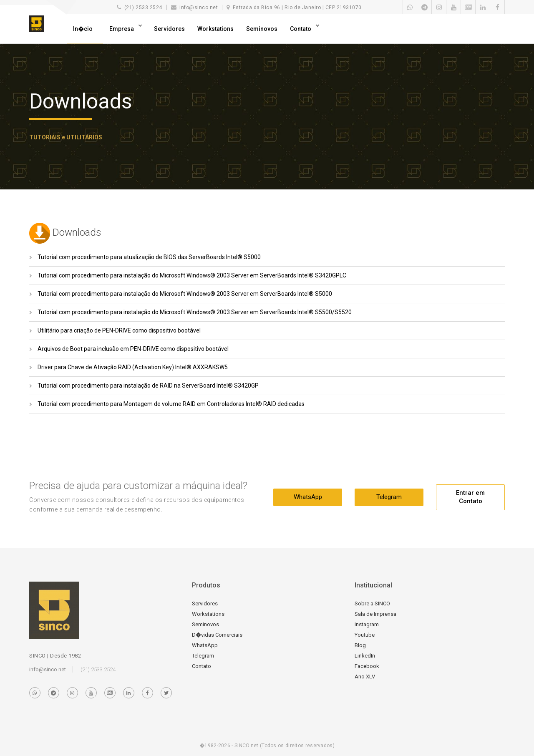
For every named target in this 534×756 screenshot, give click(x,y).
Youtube (365, 635)
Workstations (215, 29)
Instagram (367, 624)
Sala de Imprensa (375, 614)
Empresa (122, 29)
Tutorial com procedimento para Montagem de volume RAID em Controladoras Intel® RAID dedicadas (171, 404)
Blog (360, 645)
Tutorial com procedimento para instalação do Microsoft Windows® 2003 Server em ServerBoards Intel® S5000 (185, 294)
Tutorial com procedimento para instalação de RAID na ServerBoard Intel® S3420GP (148, 386)
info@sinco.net (48, 669)
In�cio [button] (83, 29)
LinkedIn (365, 656)
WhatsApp (308, 497)
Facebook (367, 666)
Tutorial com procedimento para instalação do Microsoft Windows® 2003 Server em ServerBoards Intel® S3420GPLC (192, 275)
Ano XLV (365, 677)
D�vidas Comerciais (217, 635)
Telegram (389, 497)
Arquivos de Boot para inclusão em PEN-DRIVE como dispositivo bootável (133, 349)
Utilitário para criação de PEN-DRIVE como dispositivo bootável (119, 330)
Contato (301, 29)
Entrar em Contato (470, 497)
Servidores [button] (169, 29)
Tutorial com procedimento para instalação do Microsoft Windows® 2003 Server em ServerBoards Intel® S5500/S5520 (195, 312)
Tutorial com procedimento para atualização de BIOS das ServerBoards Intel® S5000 (149, 257)
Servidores (205, 604)
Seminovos (262, 29)
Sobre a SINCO (372, 604)
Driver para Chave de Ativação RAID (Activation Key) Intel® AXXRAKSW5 (133, 367)
